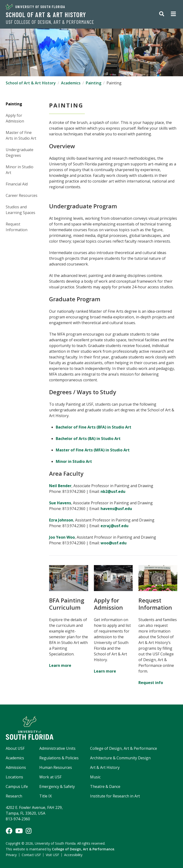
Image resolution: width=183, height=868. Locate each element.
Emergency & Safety (57, 786)
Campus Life (17, 786)
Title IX (46, 796)
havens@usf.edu (116, 509)
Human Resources (56, 767)
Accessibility (73, 855)
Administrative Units (57, 748)
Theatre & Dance (105, 786)
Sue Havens (60, 503)
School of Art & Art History (46, 15)
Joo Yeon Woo (62, 537)
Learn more (60, 665)
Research (14, 796)
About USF (15, 748)
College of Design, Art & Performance (124, 748)
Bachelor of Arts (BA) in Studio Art (88, 439)
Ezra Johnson (61, 520)
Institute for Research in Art (115, 796)
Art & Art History (105, 767)
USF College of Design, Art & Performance (50, 22)
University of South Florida (35, 7)
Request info (151, 683)
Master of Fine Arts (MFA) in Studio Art (93, 450)
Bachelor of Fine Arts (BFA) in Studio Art (94, 427)
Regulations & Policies (59, 758)
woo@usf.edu (114, 543)
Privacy (11, 855)
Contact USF (31, 855)
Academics (71, 83)
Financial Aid (17, 184)
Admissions (16, 767)
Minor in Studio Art (74, 461)
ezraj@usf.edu (114, 526)
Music (95, 777)
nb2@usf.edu (113, 491)
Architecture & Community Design (120, 758)
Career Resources (22, 195)
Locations (14, 777)
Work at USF (50, 777)
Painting (94, 83)
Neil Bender (60, 486)
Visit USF (52, 855)
